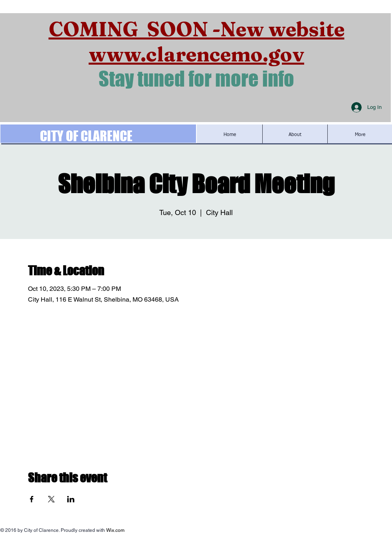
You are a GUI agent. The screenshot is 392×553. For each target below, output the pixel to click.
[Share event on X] (51, 499)
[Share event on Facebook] (32, 499)
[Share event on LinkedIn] (71, 499)
